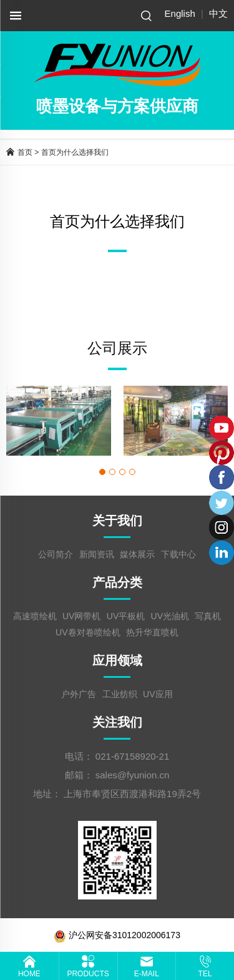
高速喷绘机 (35, 616)
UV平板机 (126, 616)
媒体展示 (137, 554)
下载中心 (178, 554)
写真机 (208, 616)
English (180, 13)
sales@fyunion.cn (133, 775)
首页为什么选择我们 (75, 152)
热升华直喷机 (152, 632)
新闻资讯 (97, 554)
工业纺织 (120, 694)
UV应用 (158, 694)
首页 (25, 152)
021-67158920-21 (132, 756)
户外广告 (79, 694)
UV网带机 (81, 616)
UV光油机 (170, 616)
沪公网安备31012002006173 (117, 935)
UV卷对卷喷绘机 (88, 632)
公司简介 (56, 554)
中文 (218, 13)
